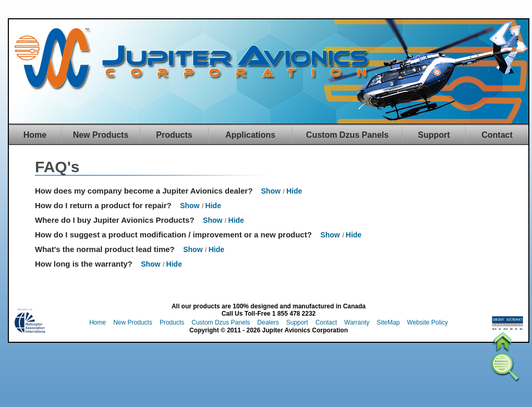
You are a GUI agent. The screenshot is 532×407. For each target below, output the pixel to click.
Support (434, 135)
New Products (101, 135)
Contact (497, 135)
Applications (250, 135)
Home (35, 135)
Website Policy (427, 322)
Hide (294, 191)
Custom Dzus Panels (347, 135)
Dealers (268, 322)
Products (174, 135)
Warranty (357, 322)
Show (271, 191)
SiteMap (388, 322)
